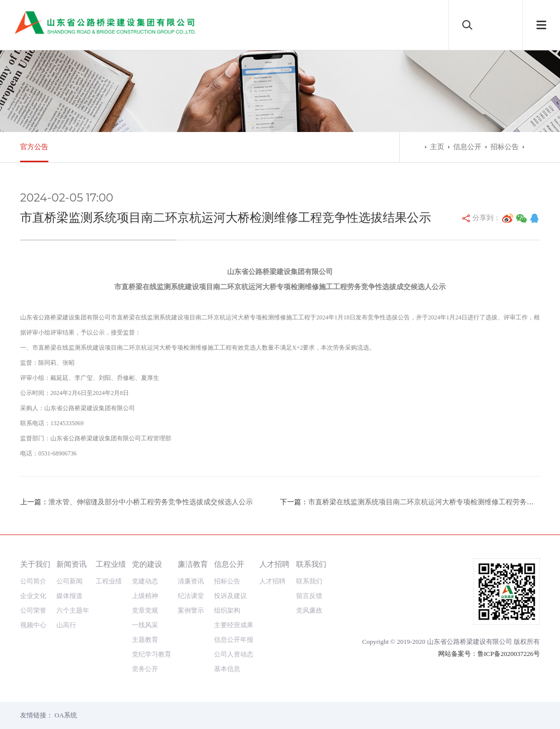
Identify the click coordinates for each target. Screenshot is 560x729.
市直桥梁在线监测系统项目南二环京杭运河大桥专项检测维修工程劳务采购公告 (432, 502)
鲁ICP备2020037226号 (509, 654)
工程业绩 (111, 564)
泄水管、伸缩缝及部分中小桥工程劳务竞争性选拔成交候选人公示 (151, 502)
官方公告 (34, 147)
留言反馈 (309, 596)
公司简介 (33, 581)
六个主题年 (73, 610)
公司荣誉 (33, 610)
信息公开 (467, 147)
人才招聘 (274, 564)
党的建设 (147, 564)
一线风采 (145, 625)
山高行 (66, 625)
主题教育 (145, 640)
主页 (437, 147)
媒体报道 (69, 596)
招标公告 (505, 147)
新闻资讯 (72, 564)
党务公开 (145, 669)
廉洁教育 (193, 564)
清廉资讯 (191, 581)
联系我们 (311, 564)
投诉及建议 (230, 596)
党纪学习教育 (152, 654)
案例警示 (191, 610)
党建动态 (145, 581)
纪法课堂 (191, 596)
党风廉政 (309, 610)
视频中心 (33, 625)
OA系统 (66, 715)
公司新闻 (69, 581)
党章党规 (145, 610)
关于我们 (35, 564)
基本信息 (227, 669)
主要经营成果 (234, 625)
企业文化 (33, 596)
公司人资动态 (234, 654)
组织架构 (227, 610)
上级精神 (145, 596)
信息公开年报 (234, 640)
